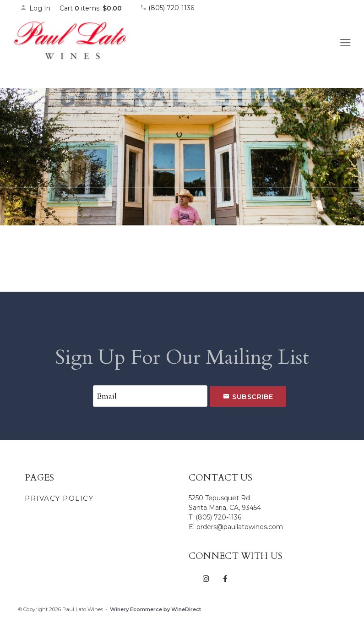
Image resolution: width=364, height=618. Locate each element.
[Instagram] (206, 578)
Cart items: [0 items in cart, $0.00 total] (91, 8)
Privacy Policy (59, 498)
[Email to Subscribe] (150, 396)
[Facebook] (225, 578)
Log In (35, 8)
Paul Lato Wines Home (71, 50)
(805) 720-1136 (167, 8)
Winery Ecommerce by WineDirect (155, 609)
